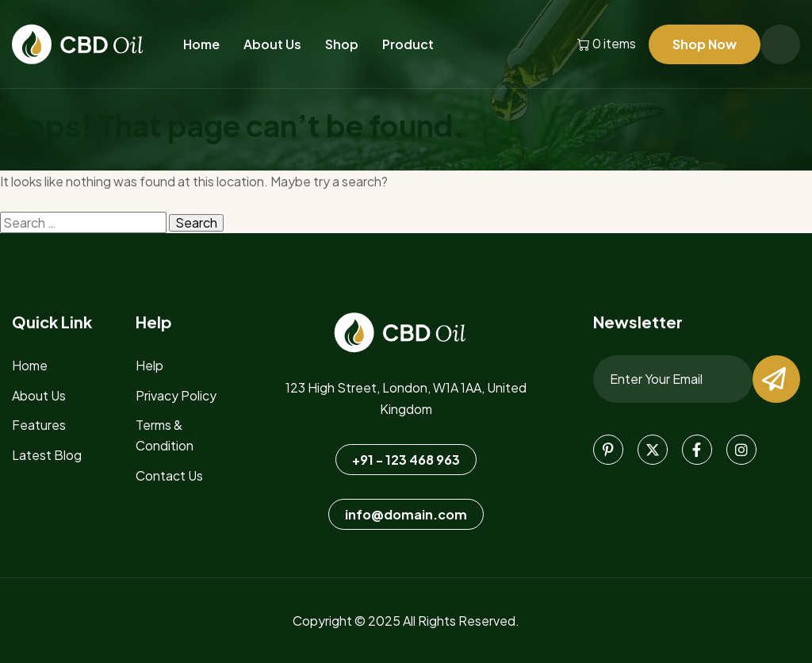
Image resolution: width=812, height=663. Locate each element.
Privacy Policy (176, 395)
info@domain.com (406, 514)
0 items (607, 44)
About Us (272, 44)
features (39, 425)
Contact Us (169, 475)
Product (408, 44)
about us (39, 395)
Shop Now (705, 44)
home (30, 365)
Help (149, 365)
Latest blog (47, 455)
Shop (342, 44)
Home (201, 44)
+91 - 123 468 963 (406, 460)
